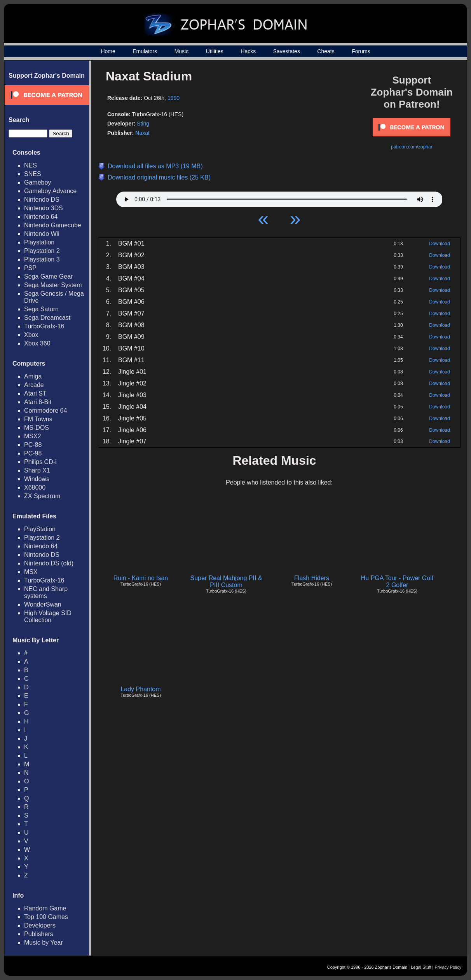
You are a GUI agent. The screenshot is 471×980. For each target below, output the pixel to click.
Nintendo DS (42, 200)
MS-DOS (37, 428)
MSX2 (33, 436)
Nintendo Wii (42, 234)
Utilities (215, 51)
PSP (30, 268)
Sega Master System (53, 285)
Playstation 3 (42, 259)
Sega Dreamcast (47, 318)
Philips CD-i (40, 462)
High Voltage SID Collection (48, 616)
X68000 (35, 487)
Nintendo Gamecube (53, 225)
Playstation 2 (42, 251)
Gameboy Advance (50, 191)
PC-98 (33, 453)
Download (439, 244)
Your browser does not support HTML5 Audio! (279, 197)
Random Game (45, 908)
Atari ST (35, 393)
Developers (40, 925)
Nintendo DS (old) (49, 563)
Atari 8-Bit (38, 402)
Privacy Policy (448, 967)
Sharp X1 (37, 470)
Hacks (248, 51)
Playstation (39, 242)
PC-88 (33, 445)
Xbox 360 (37, 343)
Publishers (39, 934)
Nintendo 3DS (44, 208)
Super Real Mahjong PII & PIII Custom (226, 582)
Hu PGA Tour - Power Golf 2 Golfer (397, 582)
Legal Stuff (421, 967)
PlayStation (40, 529)
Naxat (142, 133)
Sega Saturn (41, 309)
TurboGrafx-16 (44, 326)
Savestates (287, 51)
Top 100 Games (46, 917)
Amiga (33, 376)
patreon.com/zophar (412, 147)
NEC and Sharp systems (46, 592)
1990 (174, 98)
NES (31, 165)
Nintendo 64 (41, 217)
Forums (361, 51)
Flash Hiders (312, 578)
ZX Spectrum (42, 496)
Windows (37, 479)
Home (108, 51)
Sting (143, 124)
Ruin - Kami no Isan (141, 578)
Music (182, 51)
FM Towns (38, 419)
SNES (33, 174)
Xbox (31, 335)
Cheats (326, 51)
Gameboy (38, 182)
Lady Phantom (140, 689)
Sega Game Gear (48, 276)
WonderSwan (43, 604)
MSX (31, 572)
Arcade (34, 385)
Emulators (145, 51)
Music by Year (44, 943)
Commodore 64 (45, 411)
